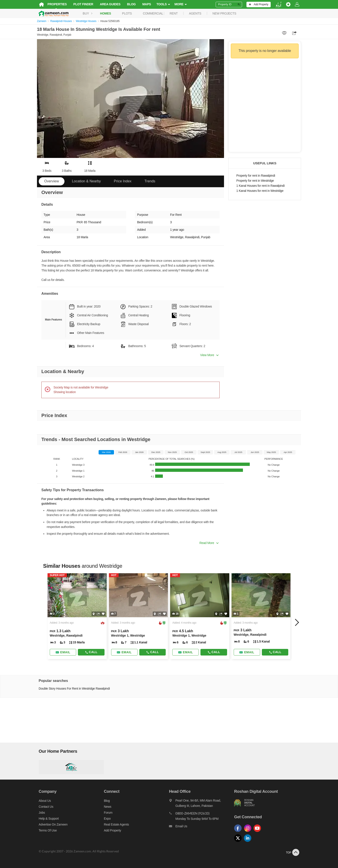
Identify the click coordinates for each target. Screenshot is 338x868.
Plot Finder (82, 4)
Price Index (123, 181)
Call (90, 652)
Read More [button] (209, 543)
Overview (52, 181)
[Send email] (61, 652)
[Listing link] (76, 616)
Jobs (40, 813)
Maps (145, 4)
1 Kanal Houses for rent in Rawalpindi (260, 186)
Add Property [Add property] (112, 830)
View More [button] (209, 355)
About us (43, 801)
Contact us (44, 807)
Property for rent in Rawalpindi (256, 176)
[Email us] (202, 827)
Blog (130, 4)
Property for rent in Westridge (255, 181)
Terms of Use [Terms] (46, 830)
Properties (55, 4)
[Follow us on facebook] (240, 832)
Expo (106, 819)
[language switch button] (280, 5)
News (107, 807)
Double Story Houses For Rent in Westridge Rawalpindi (73, 689)
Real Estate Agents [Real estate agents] (116, 824)
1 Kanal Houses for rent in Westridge (260, 191)
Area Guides (108, 4)
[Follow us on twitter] (240, 842)
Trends (150, 181)
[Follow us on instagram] (250, 832)
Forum (107, 813)
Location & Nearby (86, 181)
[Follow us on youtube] (259, 832)
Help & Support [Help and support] (47, 819)
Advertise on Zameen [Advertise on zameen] (51, 824)
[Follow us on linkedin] (250, 842)
